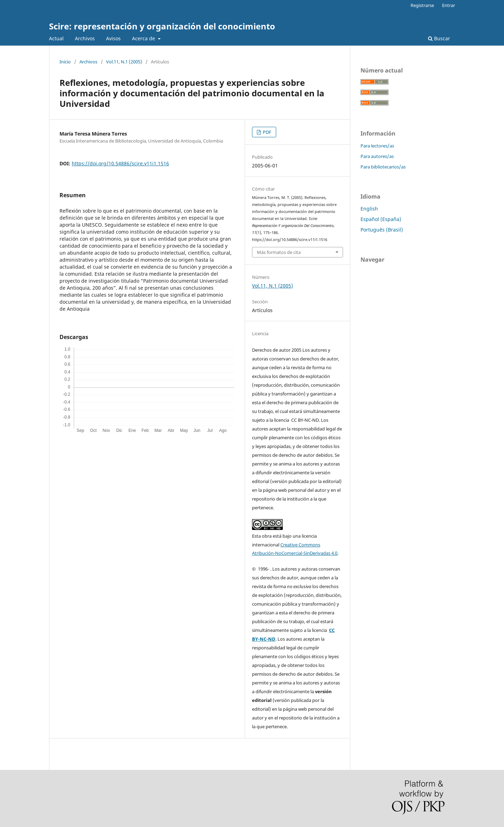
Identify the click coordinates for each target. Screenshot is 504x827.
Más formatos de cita (279, 252)
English (369, 209)
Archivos (85, 38)
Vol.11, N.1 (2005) (124, 62)
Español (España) (381, 219)
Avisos (113, 38)
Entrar (449, 5)
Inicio (65, 62)
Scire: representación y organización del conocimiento (162, 26)
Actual (56, 38)
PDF (267, 132)
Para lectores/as (377, 146)
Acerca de (144, 38)
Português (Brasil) (382, 230)
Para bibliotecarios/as (383, 167)
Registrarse (422, 5)
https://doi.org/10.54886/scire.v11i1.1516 (120, 163)
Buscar (439, 38)
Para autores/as (377, 156)
